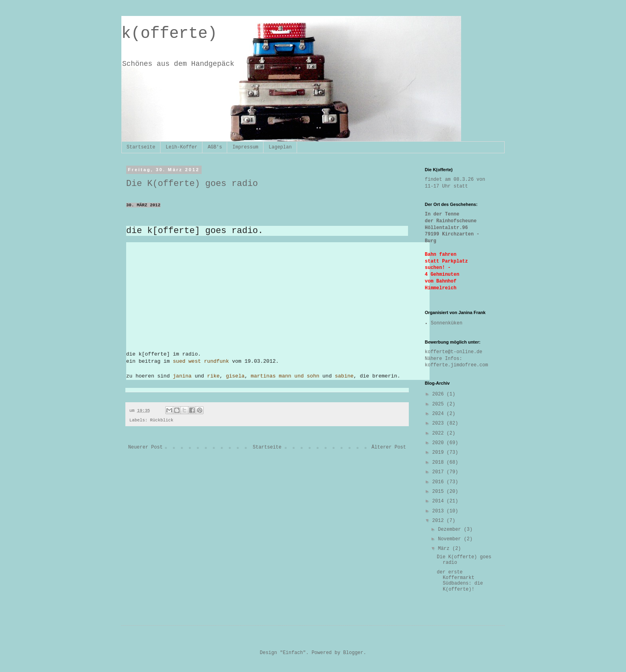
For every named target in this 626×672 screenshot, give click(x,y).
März (445, 549)
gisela (235, 376)
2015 (440, 492)
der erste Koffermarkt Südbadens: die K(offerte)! (460, 581)
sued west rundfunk (201, 361)
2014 (440, 501)
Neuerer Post (145, 447)
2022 (440, 433)
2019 (440, 453)
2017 (440, 472)
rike (213, 376)
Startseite (141, 147)
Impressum (245, 147)
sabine (344, 376)
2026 (440, 394)
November (451, 539)
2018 (440, 462)
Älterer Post (389, 447)
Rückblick (162, 420)
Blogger (353, 653)
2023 (440, 423)
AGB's (215, 147)
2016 (440, 482)
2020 (440, 443)
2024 (440, 414)
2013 (440, 511)
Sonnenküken (447, 323)
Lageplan (280, 147)
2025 (440, 404)
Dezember (451, 530)
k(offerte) (169, 34)
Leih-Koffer (181, 147)
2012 (440, 521)
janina (182, 376)
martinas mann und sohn (285, 376)
